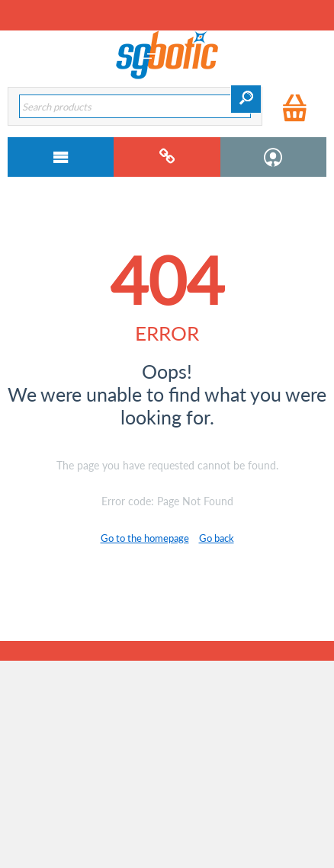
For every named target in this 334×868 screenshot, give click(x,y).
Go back (217, 538)
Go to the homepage (145, 538)
